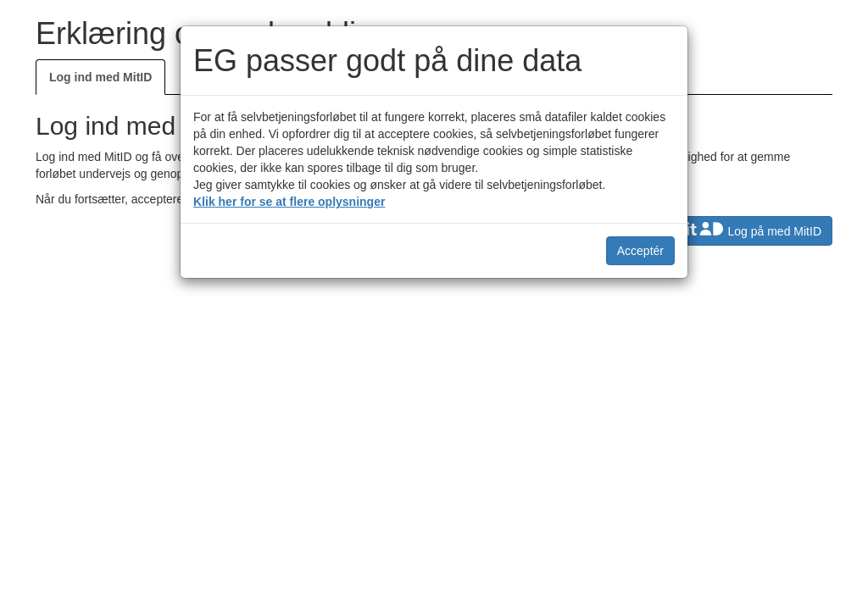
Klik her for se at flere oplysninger (289, 202)
